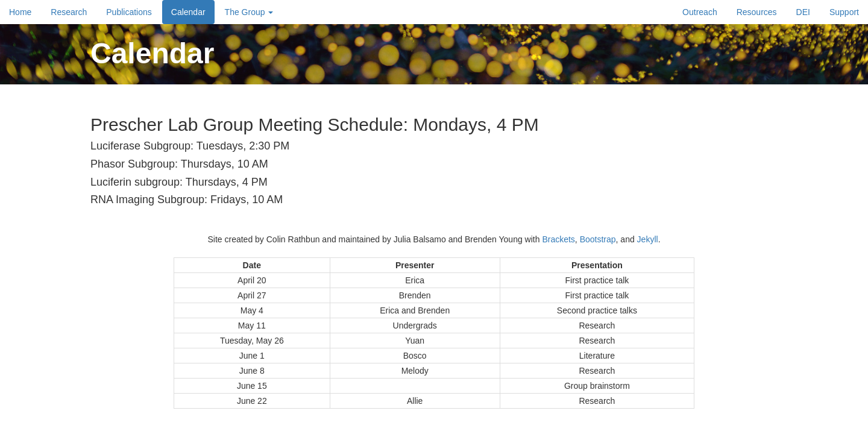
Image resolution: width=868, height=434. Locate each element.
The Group (249, 12)
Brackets (558, 239)
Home (20, 12)
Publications (129, 12)
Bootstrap (598, 239)
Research (69, 12)
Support (844, 12)
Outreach (700, 12)
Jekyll (648, 239)
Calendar (188, 12)
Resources (757, 12)
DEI (803, 12)
